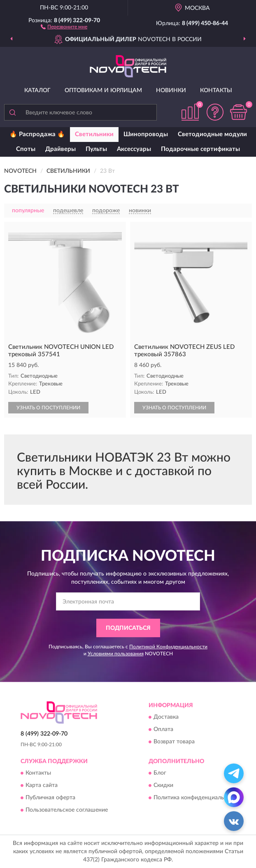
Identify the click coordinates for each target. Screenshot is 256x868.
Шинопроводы (146, 134)
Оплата (163, 730)
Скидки (163, 786)
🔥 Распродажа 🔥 (37, 134)
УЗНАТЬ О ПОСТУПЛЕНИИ (48, 408)
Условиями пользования (116, 654)
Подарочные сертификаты (200, 149)
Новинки (171, 91)
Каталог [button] (37, 91)
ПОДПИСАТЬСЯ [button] (128, 628)
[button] (64, 26)
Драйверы (61, 149)
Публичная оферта (50, 798)
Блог (160, 773)
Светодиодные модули (212, 134)
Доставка (166, 717)
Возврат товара (174, 742)
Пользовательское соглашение (67, 810)
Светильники (94, 134)
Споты (26, 149)
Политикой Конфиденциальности (168, 647)
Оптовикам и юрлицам (103, 91)
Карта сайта (42, 786)
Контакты (216, 91)
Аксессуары (134, 149)
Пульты (96, 149)
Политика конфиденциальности (197, 798)
